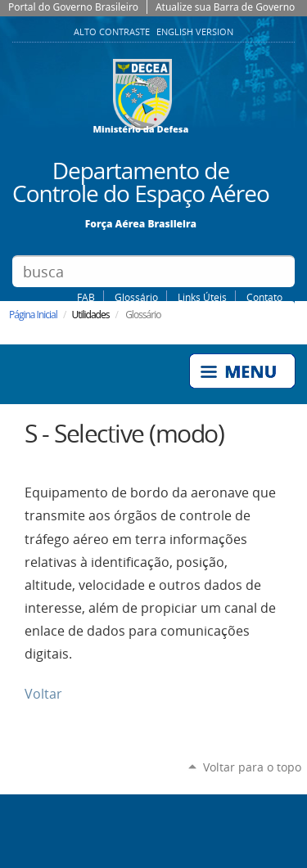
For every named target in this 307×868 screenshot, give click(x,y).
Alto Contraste (113, 32)
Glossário (136, 297)
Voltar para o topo (252, 767)
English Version (195, 32)
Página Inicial (33, 315)
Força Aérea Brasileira (141, 223)
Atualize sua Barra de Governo (225, 7)
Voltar (43, 694)
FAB (86, 297)
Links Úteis (202, 297)
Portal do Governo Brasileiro (73, 7)
